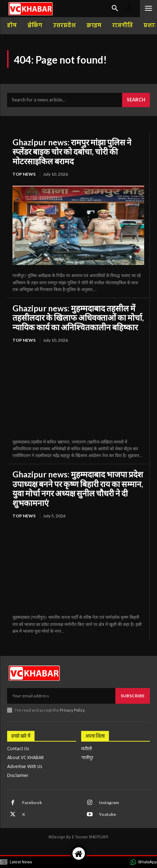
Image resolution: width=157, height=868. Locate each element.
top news (24, 174)
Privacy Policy (72, 710)
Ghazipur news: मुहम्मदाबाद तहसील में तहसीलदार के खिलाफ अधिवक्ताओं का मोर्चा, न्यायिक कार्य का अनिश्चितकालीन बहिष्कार (78, 318)
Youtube (108, 814)
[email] (61, 696)
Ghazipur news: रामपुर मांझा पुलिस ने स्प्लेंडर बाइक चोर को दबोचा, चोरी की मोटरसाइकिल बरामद (72, 152)
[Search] (136, 100)
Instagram (109, 802)
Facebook (32, 802)
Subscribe (133, 696)
